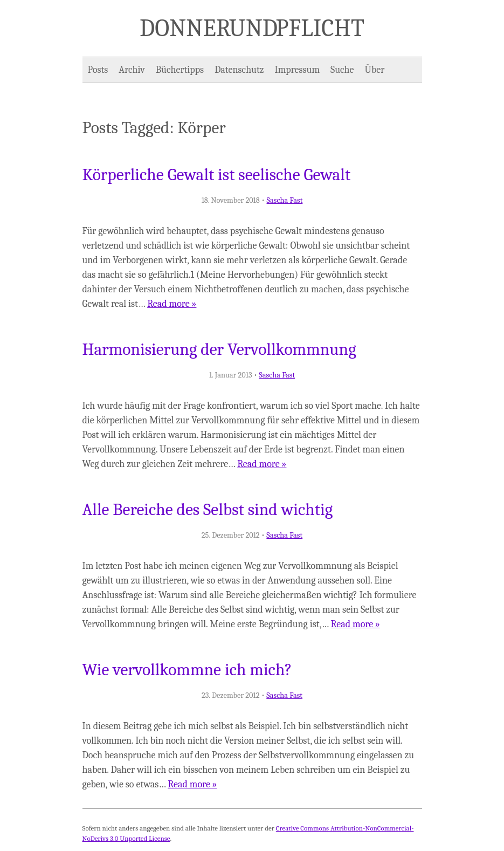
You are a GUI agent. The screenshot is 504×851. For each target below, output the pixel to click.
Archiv (132, 70)
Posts (98, 70)
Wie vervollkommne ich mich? (187, 670)
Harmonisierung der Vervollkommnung (219, 349)
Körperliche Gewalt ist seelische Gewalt (217, 175)
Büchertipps (180, 70)
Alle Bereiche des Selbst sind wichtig (208, 510)
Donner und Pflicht (252, 28)
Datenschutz (239, 70)
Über (375, 70)
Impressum (298, 70)
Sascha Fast (285, 200)
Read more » (172, 304)
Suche (342, 70)
